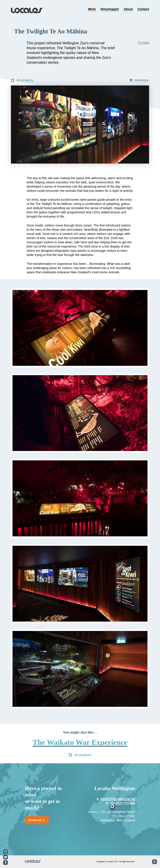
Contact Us (36, 820)
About (128, 9)
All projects (25, 80)
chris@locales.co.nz (118, 799)
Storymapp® (110, 9)
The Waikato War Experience (80, 742)
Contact (143, 9)
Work (92, 9)
